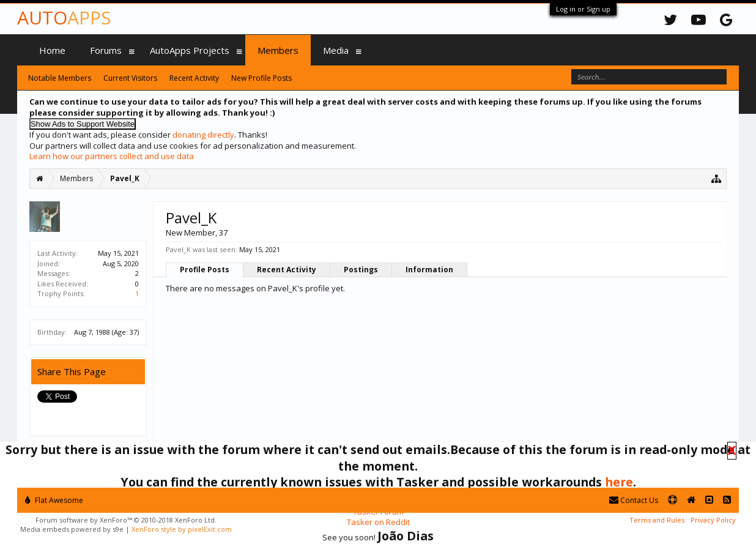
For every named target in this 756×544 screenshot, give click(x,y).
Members (278, 50)
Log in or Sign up (583, 9)
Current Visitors (130, 78)
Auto (64, 17)
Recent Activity (287, 270)
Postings (361, 270)
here (619, 482)
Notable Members (60, 78)
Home (52, 50)
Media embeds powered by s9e (72, 529)
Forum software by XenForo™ (126, 520)
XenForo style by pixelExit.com (182, 529)
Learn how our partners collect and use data (112, 156)
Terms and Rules (657, 520)
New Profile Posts (261, 78)
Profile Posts (205, 270)
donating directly (203, 135)
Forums (106, 50)
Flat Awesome (54, 500)
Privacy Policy (713, 520)
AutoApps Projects (190, 50)
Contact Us (634, 500)
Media (336, 50)
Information (429, 270)
